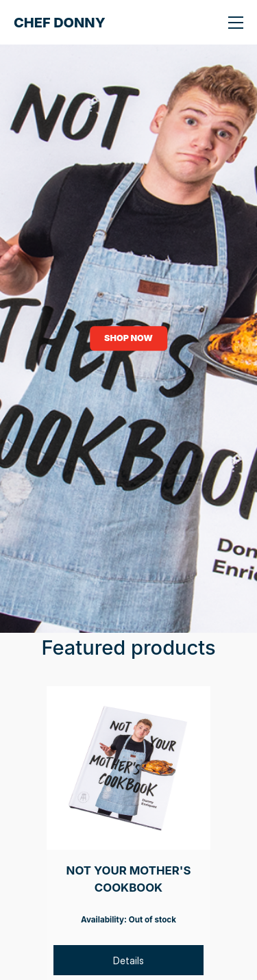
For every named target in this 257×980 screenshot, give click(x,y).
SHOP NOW (128, 338)
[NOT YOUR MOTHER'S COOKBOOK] (128, 768)
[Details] (128, 960)
